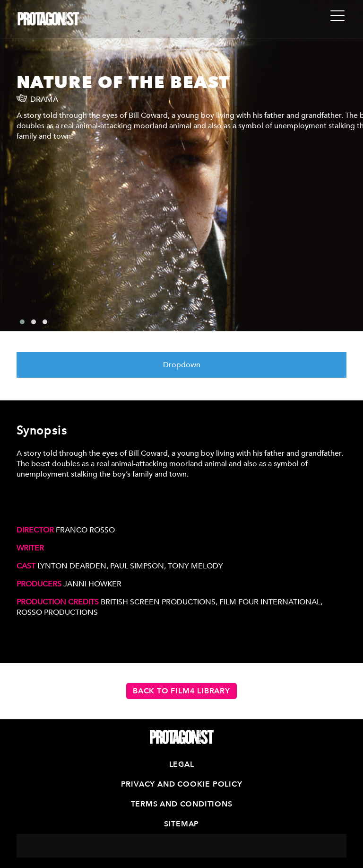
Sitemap (182, 824)
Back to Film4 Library (181, 691)
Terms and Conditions (182, 804)
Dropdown (182, 365)
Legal (182, 764)
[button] (22, 322)
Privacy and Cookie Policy (182, 784)
